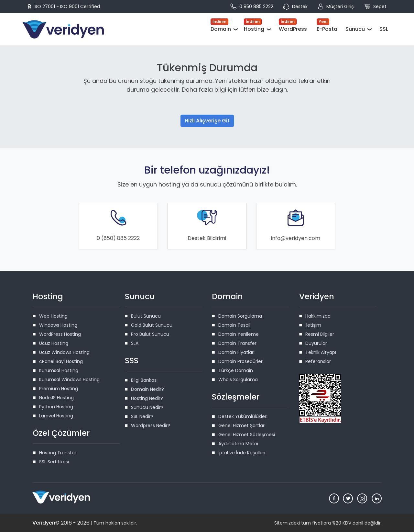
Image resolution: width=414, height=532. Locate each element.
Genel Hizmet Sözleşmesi (247, 435)
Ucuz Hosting (54, 343)
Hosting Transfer (58, 453)
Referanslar (318, 361)
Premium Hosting (59, 389)
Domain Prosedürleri (241, 361)
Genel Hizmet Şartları (242, 425)
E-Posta (327, 26)
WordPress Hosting (60, 334)
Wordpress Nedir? (151, 425)
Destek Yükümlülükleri (243, 416)
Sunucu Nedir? (147, 407)
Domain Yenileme (239, 334)
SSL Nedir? (142, 416)
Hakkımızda (318, 316)
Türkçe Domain (236, 370)
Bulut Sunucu (146, 316)
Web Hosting (53, 316)
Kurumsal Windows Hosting (69, 379)
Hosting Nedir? (147, 398)
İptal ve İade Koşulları (242, 453)
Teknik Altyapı (321, 352)
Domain (221, 26)
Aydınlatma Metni (238, 444)
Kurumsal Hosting (59, 370)
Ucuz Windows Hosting (64, 352)
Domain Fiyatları (236, 352)
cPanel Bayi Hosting (61, 361)
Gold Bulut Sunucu (152, 325)
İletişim (313, 325)
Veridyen (44, 523)
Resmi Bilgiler (320, 334)
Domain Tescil (234, 325)
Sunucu (355, 29)
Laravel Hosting (56, 416)
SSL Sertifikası (54, 462)
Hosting (254, 26)
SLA (135, 343)
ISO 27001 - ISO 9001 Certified (64, 6)
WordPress (293, 26)
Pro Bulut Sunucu (150, 334)
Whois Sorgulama (238, 379)
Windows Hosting (58, 325)
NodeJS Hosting (56, 398)
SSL (384, 29)
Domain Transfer (237, 343)
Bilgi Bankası (144, 380)
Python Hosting (56, 407)
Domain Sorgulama (240, 316)
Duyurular (316, 343)
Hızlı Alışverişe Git (207, 121)
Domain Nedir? (147, 389)
